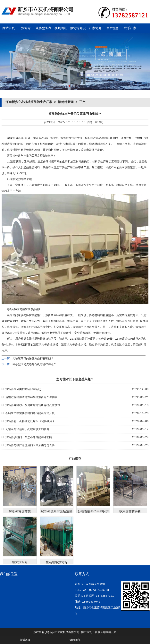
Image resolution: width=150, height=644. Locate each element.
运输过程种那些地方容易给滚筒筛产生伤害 (31, 397)
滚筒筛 (26, 28)
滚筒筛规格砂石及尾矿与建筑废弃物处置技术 (33, 405)
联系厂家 (130, 28)
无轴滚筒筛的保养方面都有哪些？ (33, 359)
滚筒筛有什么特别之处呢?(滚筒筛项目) (30, 421)
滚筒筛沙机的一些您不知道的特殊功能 (29, 437)
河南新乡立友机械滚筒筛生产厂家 (29, 102)
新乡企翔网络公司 (106, 632)
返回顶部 (75, 640)
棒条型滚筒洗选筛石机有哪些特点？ (34, 364)
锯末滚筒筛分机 (130, 512)
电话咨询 (25, 640)
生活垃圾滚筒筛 (57, 562)
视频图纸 (61, 28)
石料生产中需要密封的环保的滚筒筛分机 (30, 413)
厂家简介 (95, 28)
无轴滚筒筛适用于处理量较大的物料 (27, 429)
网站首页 (9, 28)
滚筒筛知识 (78, 28)
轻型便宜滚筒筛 (20, 512)
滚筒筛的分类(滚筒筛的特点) (24, 389)
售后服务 (113, 28)
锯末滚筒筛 (20, 562)
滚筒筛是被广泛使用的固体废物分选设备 (30, 445)
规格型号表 (43, 28)
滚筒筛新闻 (66, 102)
